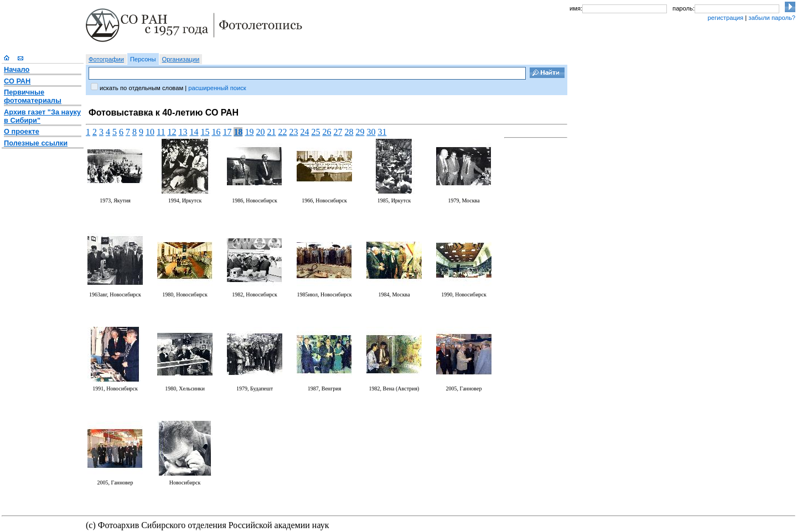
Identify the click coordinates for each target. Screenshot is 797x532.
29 (360, 132)
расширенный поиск (217, 88)
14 (194, 132)
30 (371, 132)
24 (304, 132)
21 (271, 132)
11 (161, 132)
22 (282, 132)
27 (338, 132)
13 (183, 132)
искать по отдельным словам (141, 88)
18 (238, 132)
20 (260, 132)
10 (150, 132)
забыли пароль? (772, 18)
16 (216, 132)
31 (382, 132)
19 (249, 132)
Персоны (143, 59)
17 (227, 132)
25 (315, 132)
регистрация (725, 18)
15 (205, 132)
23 (293, 132)
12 (172, 132)
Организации (181, 59)
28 (349, 132)
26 (327, 132)
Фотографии (106, 59)
